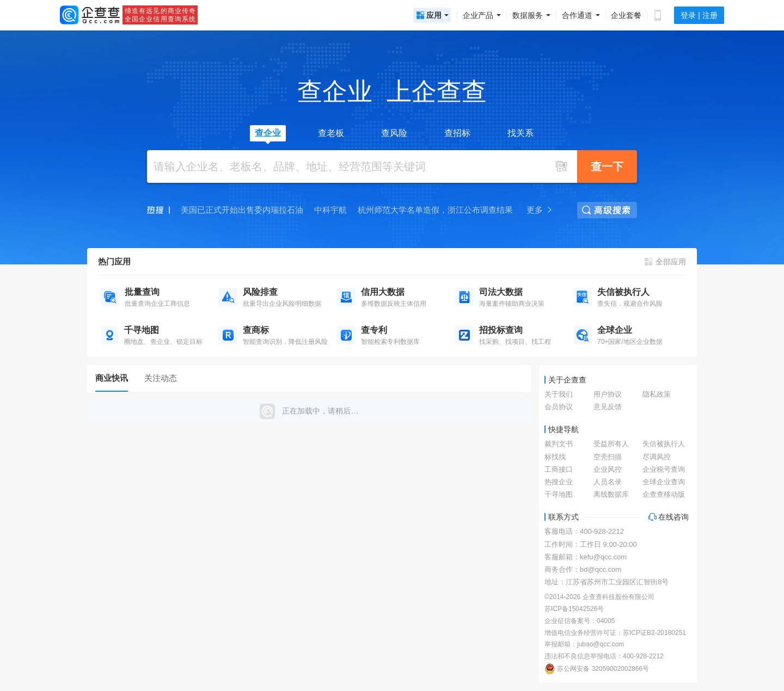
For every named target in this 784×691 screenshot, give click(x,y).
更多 (540, 210)
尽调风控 (657, 457)
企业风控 (608, 469)
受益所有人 (611, 444)
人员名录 (608, 482)
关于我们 (559, 394)
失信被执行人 (664, 444)
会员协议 (559, 407)
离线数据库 (611, 494)
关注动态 (161, 378)
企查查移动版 (664, 494)
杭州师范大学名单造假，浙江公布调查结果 (435, 210)
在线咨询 (669, 517)
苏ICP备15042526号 (574, 609)
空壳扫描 (608, 457)
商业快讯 (112, 378)
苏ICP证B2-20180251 (654, 633)
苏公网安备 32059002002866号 (597, 669)
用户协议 (608, 394)
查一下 (607, 166)
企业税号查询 (664, 469)
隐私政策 (657, 394)
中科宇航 (330, 210)
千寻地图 (559, 494)
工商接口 (559, 469)
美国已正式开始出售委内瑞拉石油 (242, 210)
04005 (606, 621)
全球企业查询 (664, 482)
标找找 (555, 457)
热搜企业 (559, 482)
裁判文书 (559, 444)
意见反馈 (608, 407)
